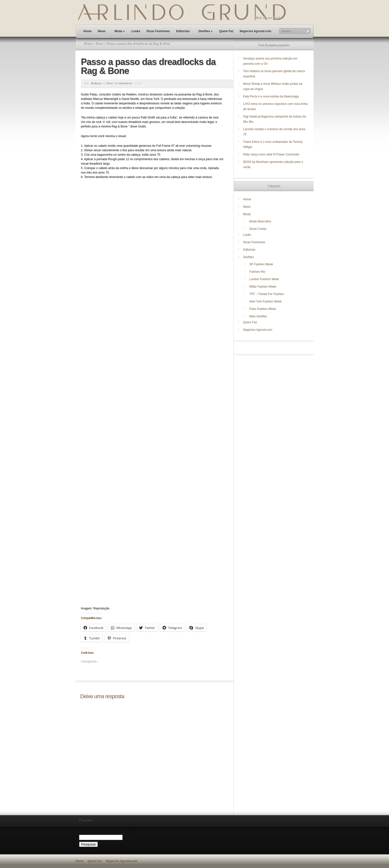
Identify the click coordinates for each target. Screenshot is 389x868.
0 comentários (124, 83)
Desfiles (206, 31)
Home (87, 31)
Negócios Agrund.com (256, 31)
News (102, 31)
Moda (120, 31)
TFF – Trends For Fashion (267, 294)
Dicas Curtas (258, 229)
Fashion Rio (257, 272)
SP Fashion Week (261, 264)
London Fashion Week (264, 279)
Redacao (96, 83)
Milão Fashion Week (263, 287)
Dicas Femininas (158, 31)
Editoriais (183, 31)
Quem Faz (226, 31)
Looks (136, 31)
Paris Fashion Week (263, 309)
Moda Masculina (260, 221)
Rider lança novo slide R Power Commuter (271, 154)
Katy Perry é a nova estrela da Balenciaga (271, 96)
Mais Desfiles (258, 316)
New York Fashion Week (266, 301)
